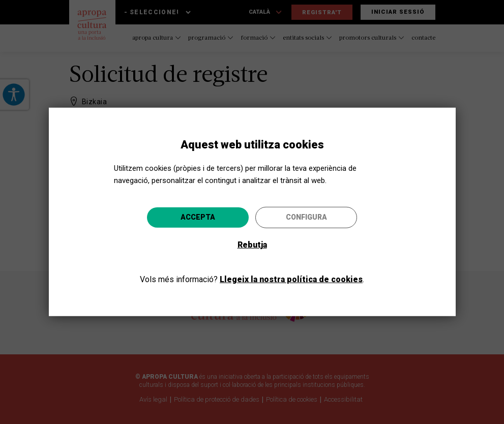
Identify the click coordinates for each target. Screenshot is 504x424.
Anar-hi (315, 267)
